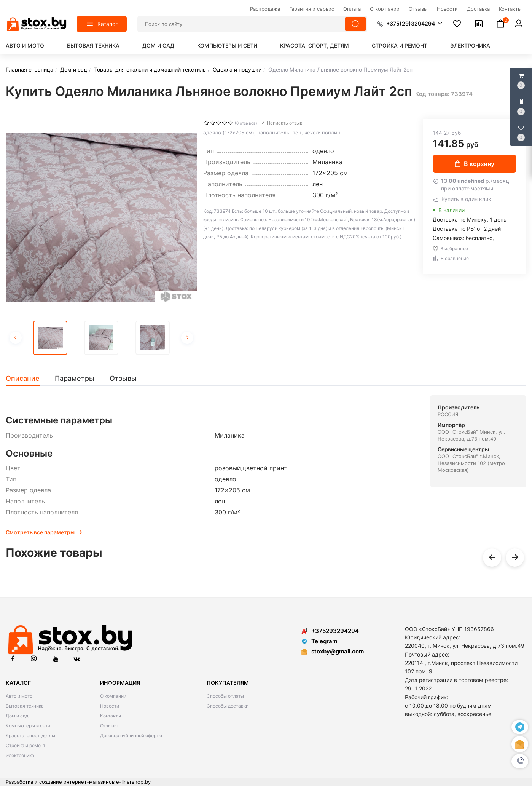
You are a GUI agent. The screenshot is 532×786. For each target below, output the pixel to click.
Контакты (111, 716)
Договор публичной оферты (131, 736)
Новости (110, 706)
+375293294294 (330, 631)
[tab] (26, 379)
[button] (520, 761)
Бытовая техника (93, 46)
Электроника (470, 46)
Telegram (319, 641)
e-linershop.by (133, 782)
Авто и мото (25, 46)
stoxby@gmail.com (338, 651)
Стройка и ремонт (400, 46)
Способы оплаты (225, 696)
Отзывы (109, 726)
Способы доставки (228, 706)
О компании (113, 696)
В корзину (475, 164)
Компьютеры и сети (227, 46)
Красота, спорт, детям (315, 46)
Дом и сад (158, 46)
